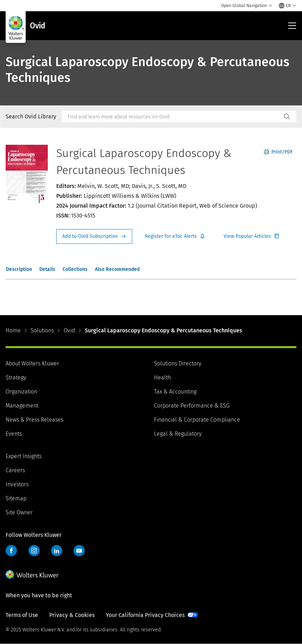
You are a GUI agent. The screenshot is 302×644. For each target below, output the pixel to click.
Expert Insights (24, 456)
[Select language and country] (288, 6)
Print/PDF (278, 152)
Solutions (42, 330)
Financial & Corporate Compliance (197, 420)
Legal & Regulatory (178, 434)
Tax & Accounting (175, 392)
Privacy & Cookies (72, 615)
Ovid (69, 330)
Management (22, 406)
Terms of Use (22, 615)
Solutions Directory (178, 363)
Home (13, 330)
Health (162, 378)
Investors (17, 484)
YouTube (79, 551)
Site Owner (19, 512)
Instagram (34, 551)
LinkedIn (57, 551)
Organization (21, 392)
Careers (15, 470)
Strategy (16, 378)
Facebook (11, 551)
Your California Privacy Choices (145, 615)
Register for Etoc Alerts (175, 236)
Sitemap (16, 498)
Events (14, 434)
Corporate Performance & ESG (192, 406)
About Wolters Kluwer (32, 363)
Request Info (94, 236)
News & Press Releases (34, 420)
